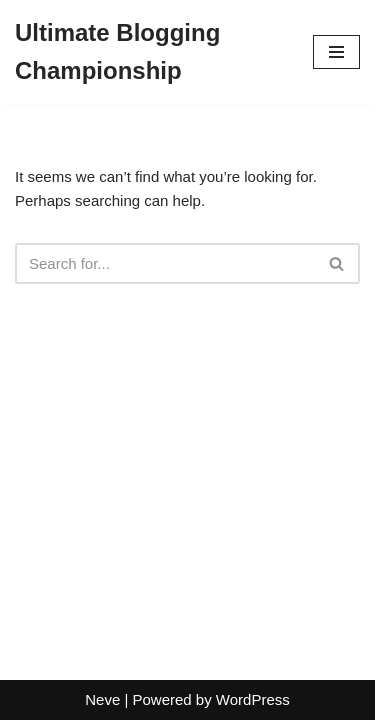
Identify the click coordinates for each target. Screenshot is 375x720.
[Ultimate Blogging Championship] (149, 52)
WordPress (253, 699)
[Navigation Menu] (336, 52)
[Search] (165, 263)
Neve (102, 699)
